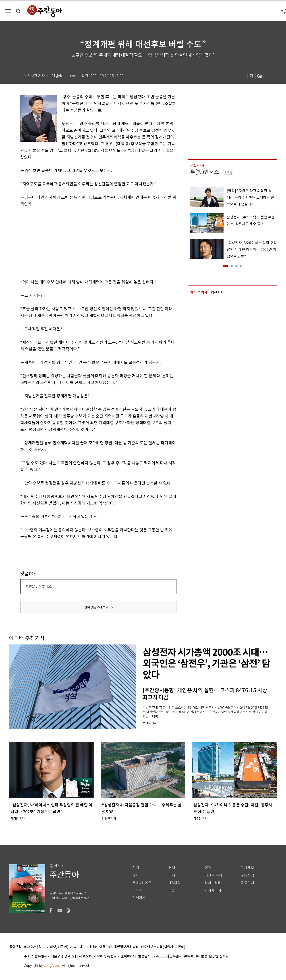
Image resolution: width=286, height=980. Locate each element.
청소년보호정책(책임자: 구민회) (163, 947)
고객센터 (91, 947)
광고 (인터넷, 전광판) (53, 947)
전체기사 (139, 898)
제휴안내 (77, 947)
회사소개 (30, 947)
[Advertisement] (87, 242)
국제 (172, 875)
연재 (208, 868)
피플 (172, 890)
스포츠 (137, 890)
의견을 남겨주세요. (39, 587)
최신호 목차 (213, 875)
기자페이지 (213, 890)
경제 (172, 868)
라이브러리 (213, 883)
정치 (136, 868)
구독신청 (247, 875)
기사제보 (247, 868)
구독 (229, 172)
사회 (136, 875)
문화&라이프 (142, 883)
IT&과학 (175, 883)
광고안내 (247, 883)
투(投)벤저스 (205, 172)
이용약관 (106, 947)
